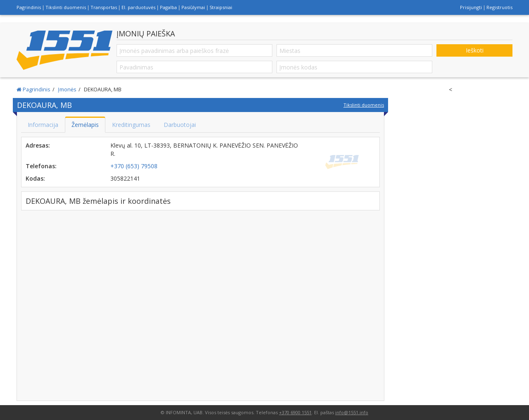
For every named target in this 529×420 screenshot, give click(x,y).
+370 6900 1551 (295, 412)
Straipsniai (221, 7)
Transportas (104, 7)
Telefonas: (41, 166)
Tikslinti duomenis (66, 7)
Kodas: (35, 178)
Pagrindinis (29, 7)
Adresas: (38, 145)
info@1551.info (352, 412)
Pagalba (168, 7)
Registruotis (499, 7)
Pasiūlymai (193, 7)
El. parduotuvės (138, 7)
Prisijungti (471, 7)
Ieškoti (475, 50)
